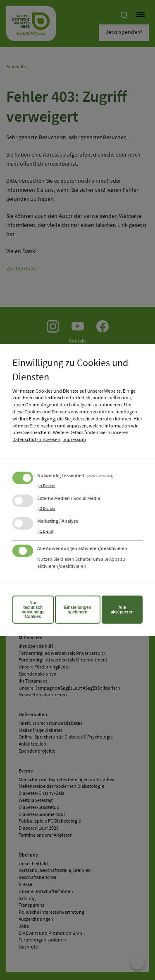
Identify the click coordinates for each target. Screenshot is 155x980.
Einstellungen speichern (78, 609)
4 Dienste (46, 486)
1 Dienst (45, 531)
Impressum (74, 440)
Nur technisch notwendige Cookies (33, 609)
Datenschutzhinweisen (36, 440)
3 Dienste (46, 509)
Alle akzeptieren (122, 609)
